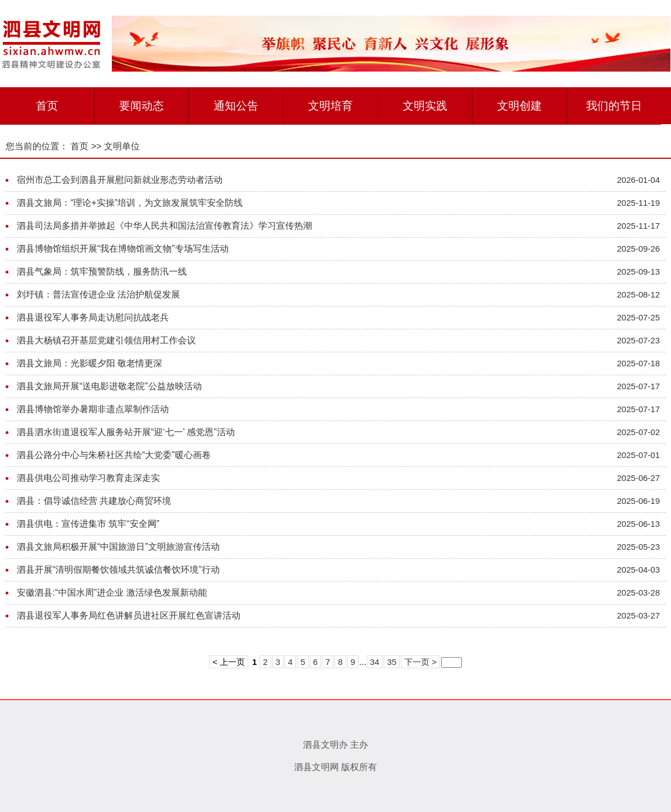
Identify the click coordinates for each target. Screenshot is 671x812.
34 (375, 662)
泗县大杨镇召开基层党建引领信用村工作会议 (106, 340)
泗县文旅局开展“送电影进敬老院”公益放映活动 (109, 386)
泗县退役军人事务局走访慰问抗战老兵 (93, 317)
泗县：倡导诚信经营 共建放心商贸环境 (94, 501)
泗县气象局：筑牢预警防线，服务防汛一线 (102, 272)
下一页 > (420, 662)
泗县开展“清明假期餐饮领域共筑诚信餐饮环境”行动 (118, 570)
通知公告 (236, 106)
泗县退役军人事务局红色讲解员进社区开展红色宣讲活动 (129, 615)
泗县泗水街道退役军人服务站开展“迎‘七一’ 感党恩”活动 (126, 432)
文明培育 (330, 106)
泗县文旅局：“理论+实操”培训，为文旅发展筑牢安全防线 (130, 203)
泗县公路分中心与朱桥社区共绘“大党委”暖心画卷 (114, 455)
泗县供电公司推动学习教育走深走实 (88, 478)
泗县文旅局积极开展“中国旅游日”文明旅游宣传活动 (118, 547)
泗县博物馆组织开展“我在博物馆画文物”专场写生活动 (123, 249)
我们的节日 (614, 106)
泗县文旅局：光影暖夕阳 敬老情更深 (89, 363)
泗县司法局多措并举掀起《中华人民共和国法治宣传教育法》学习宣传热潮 (164, 226)
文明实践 (425, 106)
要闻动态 (141, 106)
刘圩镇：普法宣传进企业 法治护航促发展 (98, 294)
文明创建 (519, 106)
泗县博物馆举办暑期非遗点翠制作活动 (93, 409)
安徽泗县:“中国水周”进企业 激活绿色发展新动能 (112, 593)
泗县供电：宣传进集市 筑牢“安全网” (88, 524)
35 (392, 662)
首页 (47, 106)
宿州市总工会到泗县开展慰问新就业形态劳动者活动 (120, 180)
